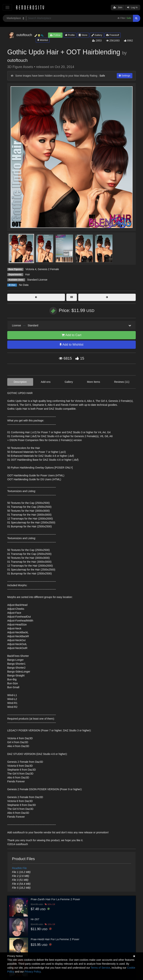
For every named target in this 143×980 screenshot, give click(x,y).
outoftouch (17, 60)
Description (20, 382)
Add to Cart (71, 335)
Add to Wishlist (71, 345)
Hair (28, 274)
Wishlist (43, 40)
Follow (55, 35)
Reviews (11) (122, 382)
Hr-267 (35, 919)
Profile (70, 35)
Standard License (37, 280)
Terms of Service (100, 968)
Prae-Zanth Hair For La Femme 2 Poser (55, 899)
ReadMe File (19, 868)
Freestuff (113, 35)
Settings (125, 76)
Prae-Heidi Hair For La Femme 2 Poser (55, 939)
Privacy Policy (33, 972)
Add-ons (46, 382)
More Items (93, 382)
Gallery (97, 35)
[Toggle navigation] (7, 7)
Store (83, 35)
